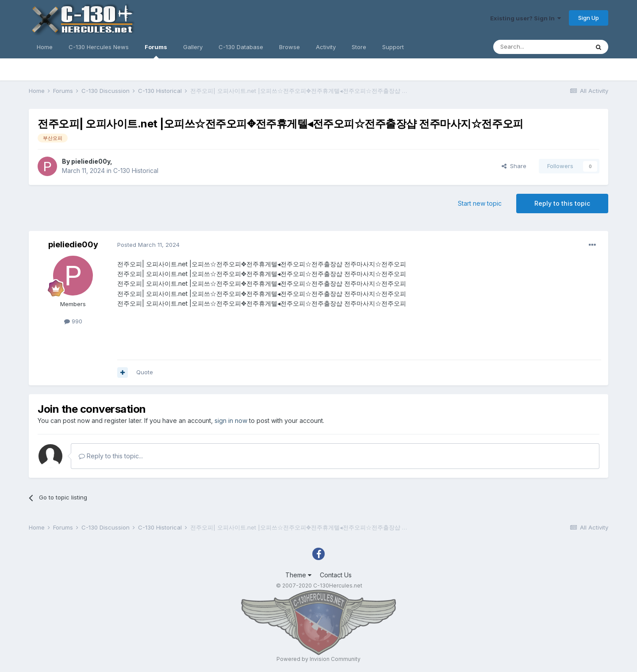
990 (73, 321)
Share (514, 166)
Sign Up (589, 18)
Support (393, 47)
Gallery (193, 47)
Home (45, 47)
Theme (298, 575)
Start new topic (480, 203)
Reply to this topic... (111, 456)
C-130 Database (241, 47)
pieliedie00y (91, 161)
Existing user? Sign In (526, 18)
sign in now (231, 420)
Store (359, 47)
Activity (326, 47)
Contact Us (336, 575)
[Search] (541, 47)
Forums (156, 51)
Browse (290, 47)
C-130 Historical (136, 171)
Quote (145, 372)
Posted (148, 245)
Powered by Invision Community (318, 659)
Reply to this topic (562, 203)
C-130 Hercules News (99, 47)
